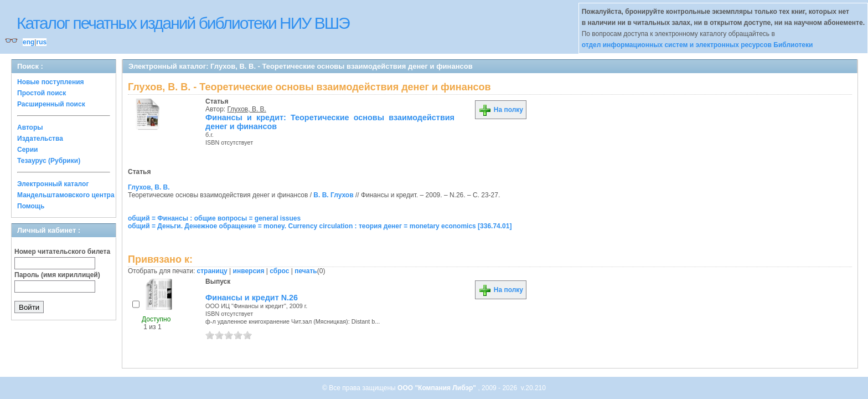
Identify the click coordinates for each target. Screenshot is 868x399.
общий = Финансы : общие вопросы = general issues (214, 218)
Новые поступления (51, 82)
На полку (501, 110)
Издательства (40, 139)
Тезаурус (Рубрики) (49, 161)
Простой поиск (42, 93)
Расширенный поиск (51, 104)
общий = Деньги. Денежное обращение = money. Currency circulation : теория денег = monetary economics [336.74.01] (320, 226)
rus (41, 42)
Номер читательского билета (62, 252)
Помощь (31, 206)
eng (29, 42)
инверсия (249, 271)
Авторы (30, 127)
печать (306, 271)
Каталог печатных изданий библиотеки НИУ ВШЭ (183, 23)
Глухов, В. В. (247, 109)
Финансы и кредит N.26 (252, 298)
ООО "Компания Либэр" (438, 388)
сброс (279, 271)
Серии (27, 150)
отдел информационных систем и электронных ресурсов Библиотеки (697, 45)
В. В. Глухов (333, 195)
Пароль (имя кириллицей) (57, 275)
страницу (212, 271)
